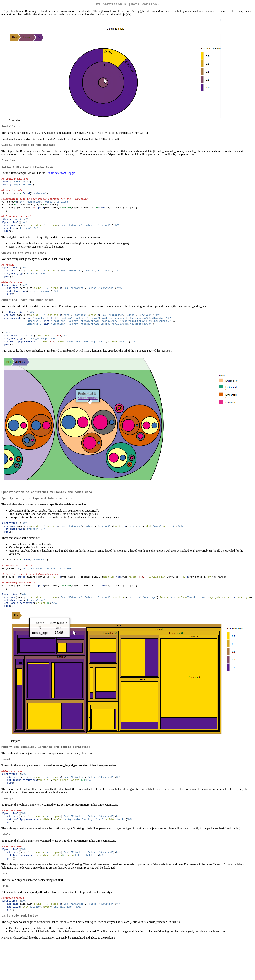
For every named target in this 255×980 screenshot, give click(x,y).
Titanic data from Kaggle (60, 176)
